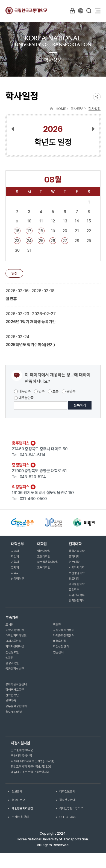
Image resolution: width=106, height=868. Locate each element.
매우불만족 (24, 398)
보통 (53, 391)
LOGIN (72, 11)
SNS (97, 97)
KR (81, 11)
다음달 (91, 129)
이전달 (15, 129)
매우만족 (22, 391)
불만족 (69, 391)
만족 (39, 391)
